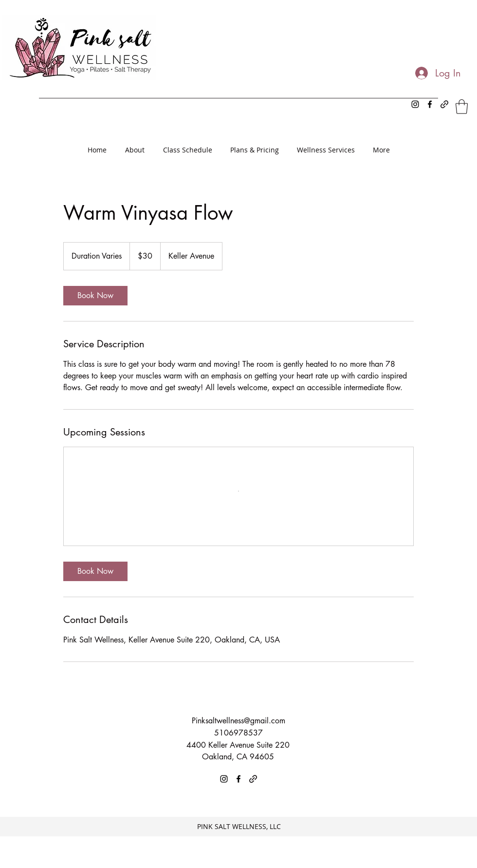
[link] (95, 296)
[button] (462, 107)
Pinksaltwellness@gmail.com (238, 721)
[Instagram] (415, 104)
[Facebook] (430, 104)
